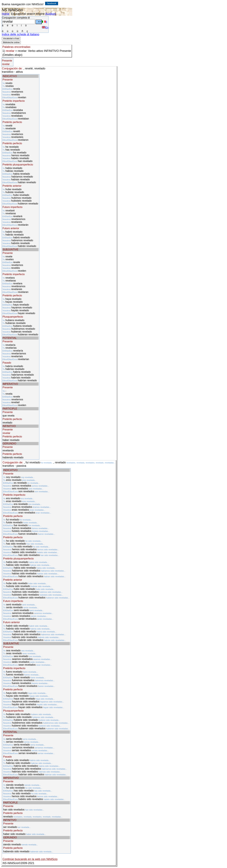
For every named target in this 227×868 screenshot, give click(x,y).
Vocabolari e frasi (11, 38)
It (44, 22)
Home (6, 14)
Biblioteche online (11, 42)
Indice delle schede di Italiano (20, 34)
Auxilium (51, 14)
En (45, 27)
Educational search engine (28, 14)
